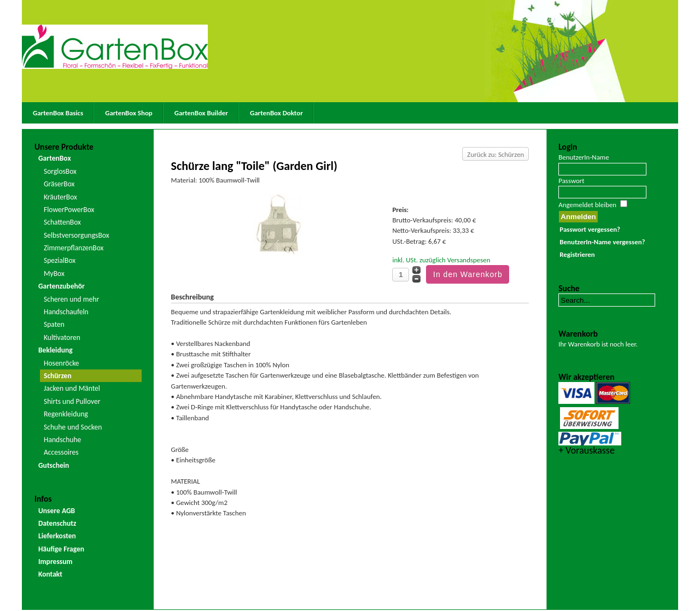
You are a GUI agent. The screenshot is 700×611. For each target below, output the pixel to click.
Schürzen (58, 376)
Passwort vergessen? (590, 229)
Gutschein (54, 465)
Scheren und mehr (71, 299)
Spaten (54, 324)
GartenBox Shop (129, 113)
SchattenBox (62, 222)
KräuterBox (60, 197)
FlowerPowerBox (69, 210)
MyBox (54, 274)
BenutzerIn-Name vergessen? (602, 242)
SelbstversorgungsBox (77, 235)
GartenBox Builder (201, 113)
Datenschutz (57, 523)
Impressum (56, 562)
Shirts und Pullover (72, 401)
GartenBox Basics (58, 113)
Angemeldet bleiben (587, 205)
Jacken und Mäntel (72, 388)
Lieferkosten (57, 536)
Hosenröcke (62, 363)
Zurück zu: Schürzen (495, 154)
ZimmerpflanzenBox (74, 248)
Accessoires (61, 452)
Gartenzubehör (62, 286)
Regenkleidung (66, 414)
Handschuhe (62, 440)
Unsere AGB (57, 511)
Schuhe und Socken (73, 427)
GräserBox (59, 184)
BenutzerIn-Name (584, 157)
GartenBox (55, 158)
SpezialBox (60, 260)
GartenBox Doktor (276, 113)
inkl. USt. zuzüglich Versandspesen (441, 260)
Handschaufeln (66, 312)
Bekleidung (56, 350)
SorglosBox (60, 171)
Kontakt (50, 574)
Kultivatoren (62, 337)
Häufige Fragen (61, 549)
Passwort (571, 181)
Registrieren (577, 254)
